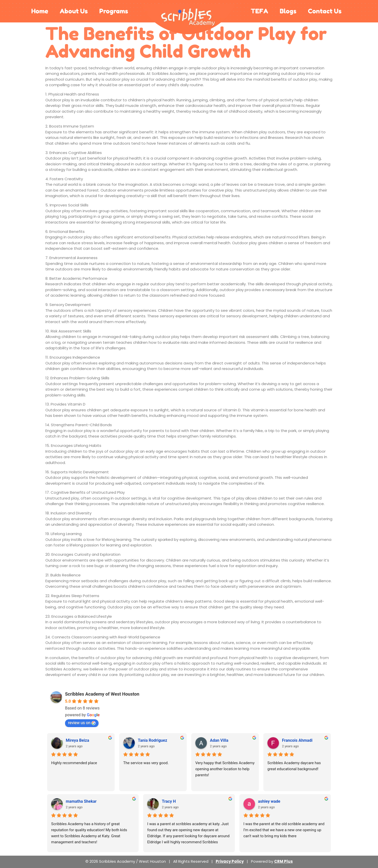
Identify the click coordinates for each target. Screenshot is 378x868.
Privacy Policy (230, 861)
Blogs (288, 11)
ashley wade (269, 801)
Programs (114, 11)
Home (40, 11)
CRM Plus (283, 861)
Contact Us (325, 11)
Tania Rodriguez (152, 740)
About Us (74, 11)
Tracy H (169, 801)
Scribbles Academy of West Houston (102, 694)
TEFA (259, 11)
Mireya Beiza (77, 740)
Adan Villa (219, 740)
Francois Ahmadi (297, 740)
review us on (82, 723)
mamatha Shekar (81, 801)
